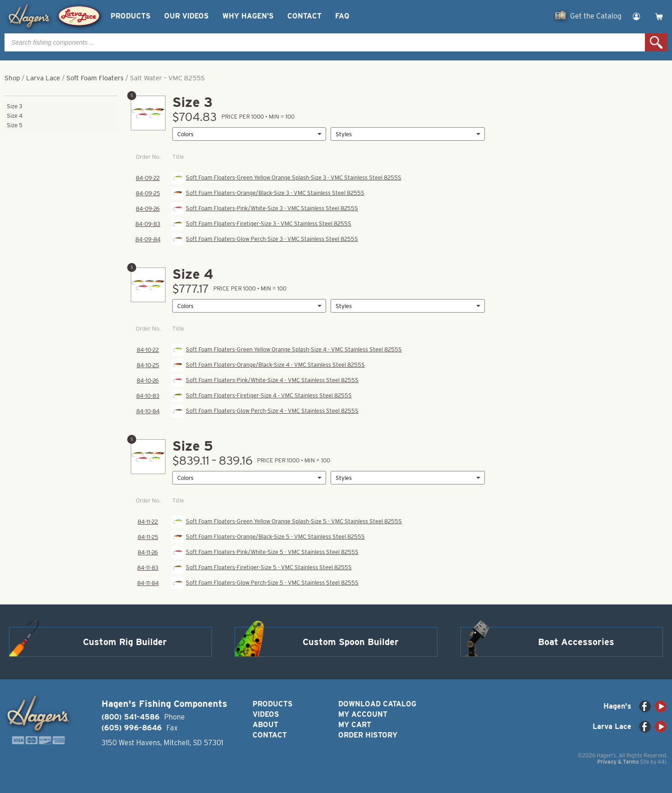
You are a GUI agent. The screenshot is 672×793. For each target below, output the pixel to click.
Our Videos (186, 16)
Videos (266, 714)
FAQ (342, 16)
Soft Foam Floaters (95, 78)
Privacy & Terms (618, 762)
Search (656, 42)
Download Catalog (377, 704)
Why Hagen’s (248, 16)
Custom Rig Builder (125, 642)
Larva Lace (43, 78)
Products (131, 16)
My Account (363, 714)
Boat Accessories (576, 642)
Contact (304, 16)
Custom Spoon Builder (351, 642)
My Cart (355, 725)
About (265, 725)
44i (662, 762)
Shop (12, 78)
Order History (368, 735)
